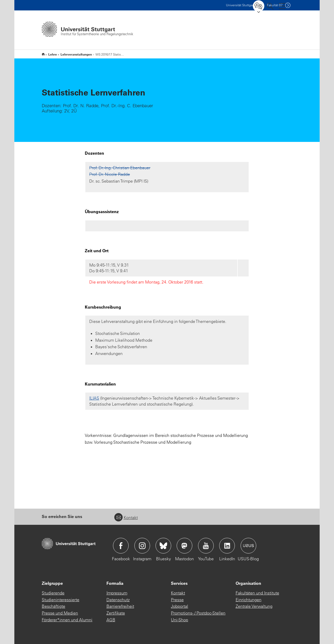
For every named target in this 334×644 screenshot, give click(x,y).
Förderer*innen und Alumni (67, 620)
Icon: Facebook (121, 546)
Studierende (53, 593)
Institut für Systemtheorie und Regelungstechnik (43, 54)
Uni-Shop (180, 620)
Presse (177, 600)
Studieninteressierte (61, 600)
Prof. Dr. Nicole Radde (110, 174)
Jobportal (180, 606)
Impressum (117, 593)
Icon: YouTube (206, 546)
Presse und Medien (60, 613)
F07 (275, 5)
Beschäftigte (53, 606)
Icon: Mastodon (184, 546)
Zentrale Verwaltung (254, 606)
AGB (111, 620)
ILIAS (94, 398)
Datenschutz (118, 600)
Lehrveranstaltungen (76, 54)
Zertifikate (116, 613)
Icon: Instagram (142, 546)
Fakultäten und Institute (257, 593)
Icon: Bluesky (163, 546)
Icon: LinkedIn (227, 546)
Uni (240, 5)
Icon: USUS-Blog (248, 546)
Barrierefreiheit (120, 606)
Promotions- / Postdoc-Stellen (198, 613)
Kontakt (126, 517)
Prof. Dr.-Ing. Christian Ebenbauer (120, 168)
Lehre (53, 54)
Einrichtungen (249, 600)
